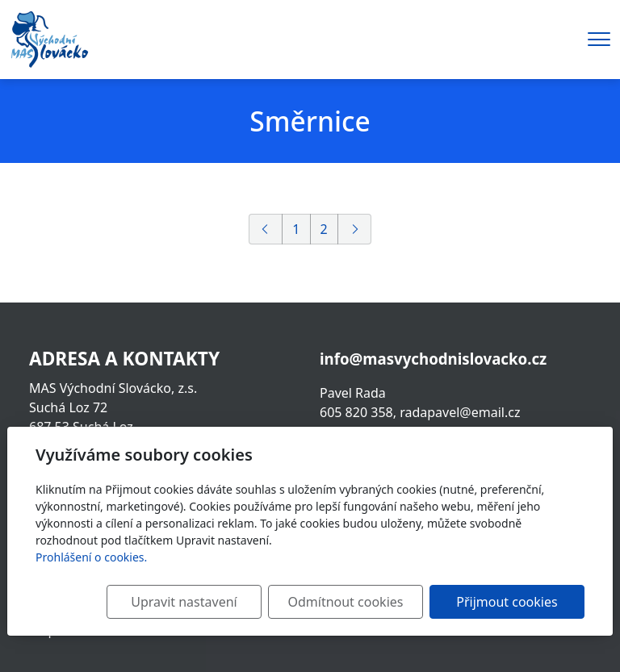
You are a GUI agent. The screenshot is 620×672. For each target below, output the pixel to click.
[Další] (354, 229)
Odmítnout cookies (345, 602)
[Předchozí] (266, 229)
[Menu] (599, 39)
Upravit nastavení (184, 602)
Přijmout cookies (507, 602)
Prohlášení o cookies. (91, 557)
